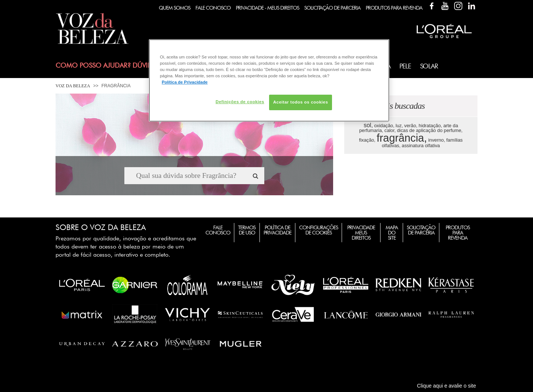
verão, (411, 126)
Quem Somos (175, 8)
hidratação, (430, 126)
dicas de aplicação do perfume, (430, 130)
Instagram (458, 6)
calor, (390, 130)
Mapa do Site (392, 233)
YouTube (445, 6)
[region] (269, 80)
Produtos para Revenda (458, 233)
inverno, (437, 140)
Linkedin (472, 6)
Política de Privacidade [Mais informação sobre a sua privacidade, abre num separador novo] (185, 82)
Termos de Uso (247, 230)
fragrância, (402, 138)
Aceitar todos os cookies (301, 102)
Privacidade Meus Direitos (361, 233)
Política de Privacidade (277, 230)
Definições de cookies (240, 102)
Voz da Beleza (73, 86)
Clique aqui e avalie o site (446, 386)
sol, (368, 125)
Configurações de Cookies (319, 230)
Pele (405, 66)
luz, (399, 126)
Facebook (432, 6)
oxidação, (384, 126)
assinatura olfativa (421, 146)
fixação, (367, 140)
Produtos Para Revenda (394, 8)
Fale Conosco (213, 8)
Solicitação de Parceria (332, 8)
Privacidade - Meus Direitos (267, 8)
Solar (429, 66)
